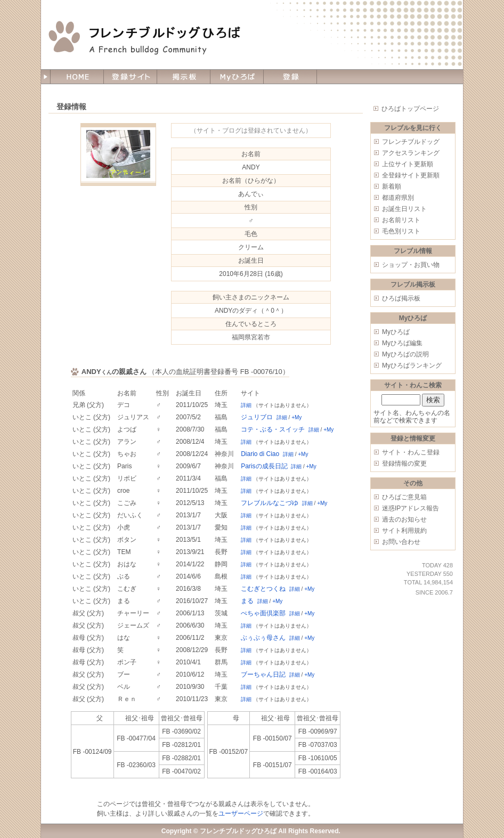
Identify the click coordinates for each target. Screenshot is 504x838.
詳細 (246, 405)
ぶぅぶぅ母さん (263, 638)
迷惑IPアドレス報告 (410, 508)
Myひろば (396, 332)
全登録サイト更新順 (411, 175)
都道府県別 (398, 198)
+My (296, 417)
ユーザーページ (241, 813)
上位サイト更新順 (408, 164)
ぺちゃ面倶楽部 (263, 613)
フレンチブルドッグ (411, 142)
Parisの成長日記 (264, 466)
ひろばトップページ (410, 109)
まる (247, 601)
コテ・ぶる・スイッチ (273, 429)
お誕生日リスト (404, 209)
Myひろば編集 (402, 343)
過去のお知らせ (404, 519)
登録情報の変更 (404, 463)
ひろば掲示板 (401, 298)
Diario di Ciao (260, 454)
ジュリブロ (257, 417)
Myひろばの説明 (405, 354)
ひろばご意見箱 (404, 497)
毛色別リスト (401, 231)
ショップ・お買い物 (411, 265)
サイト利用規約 (404, 531)
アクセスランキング (411, 153)
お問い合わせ (401, 542)
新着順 (392, 186)
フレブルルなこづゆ (270, 503)
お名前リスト (401, 220)
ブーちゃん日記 (263, 674)
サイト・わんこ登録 (411, 452)
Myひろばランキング (412, 365)
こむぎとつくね (263, 589)
